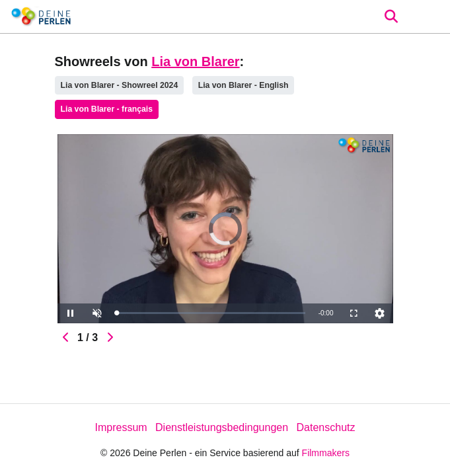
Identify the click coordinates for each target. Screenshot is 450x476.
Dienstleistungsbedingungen (222, 427)
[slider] (211, 313)
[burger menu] (430, 17)
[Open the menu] (391, 17)
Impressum (121, 427)
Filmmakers (326, 453)
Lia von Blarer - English (244, 85)
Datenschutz (326, 427)
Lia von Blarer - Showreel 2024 (120, 85)
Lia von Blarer (195, 61)
